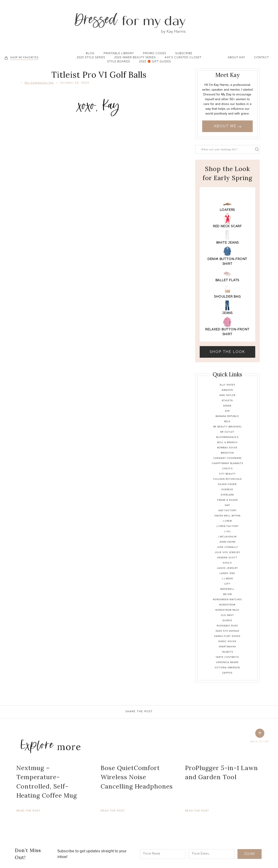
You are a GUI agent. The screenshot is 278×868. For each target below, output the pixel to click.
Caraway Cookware (227, 458)
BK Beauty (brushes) (227, 427)
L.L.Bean (227, 578)
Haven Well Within (227, 516)
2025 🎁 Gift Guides (155, 62)
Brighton (227, 453)
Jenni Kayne (227, 542)
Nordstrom (227, 605)
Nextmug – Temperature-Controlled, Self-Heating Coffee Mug (47, 782)
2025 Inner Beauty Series (135, 58)
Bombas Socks (227, 448)
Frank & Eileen (227, 500)
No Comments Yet (39, 83)
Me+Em (227, 594)
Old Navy (227, 615)
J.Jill (227, 531)
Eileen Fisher (227, 484)
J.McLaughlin (227, 537)
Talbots (227, 652)
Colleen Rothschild (227, 479)
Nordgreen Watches (227, 599)
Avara (227, 406)
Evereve (227, 489)
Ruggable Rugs (227, 626)
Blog (90, 54)
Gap (227, 505)
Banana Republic (227, 416)
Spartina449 (227, 647)
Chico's (227, 468)
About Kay (236, 58)
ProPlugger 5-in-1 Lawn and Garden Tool (222, 772)
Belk (227, 421)
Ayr (227, 411)
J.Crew (227, 521)
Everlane (227, 495)
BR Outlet (227, 432)
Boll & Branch (227, 442)
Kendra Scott (227, 558)
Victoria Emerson (227, 668)
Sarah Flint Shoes (227, 636)
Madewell (227, 589)
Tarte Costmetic (227, 657)
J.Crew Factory (227, 526)
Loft (227, 584)
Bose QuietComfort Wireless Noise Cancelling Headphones (137, 777)
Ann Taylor (227, 395)
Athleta (227, 400)
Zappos (227, 673)
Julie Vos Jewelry (227, 552)
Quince (227, 620)
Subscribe (184, 54)
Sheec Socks (227, 641)
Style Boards (119, 62)
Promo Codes (155, 54)
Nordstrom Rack (227, 610)
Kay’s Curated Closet (183, 58)
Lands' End (227, 573)
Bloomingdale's (227, 437)
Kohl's (227, 563)
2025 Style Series (91, 58)
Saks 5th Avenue (227, 631)
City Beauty (227, 474)
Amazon (227, 390)
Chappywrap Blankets (227, 463)
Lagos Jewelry (227, 568)
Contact (261, 58)
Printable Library (119, 54)
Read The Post (28, 811)
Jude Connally (227, 547)
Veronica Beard (227, 662)
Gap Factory (227, 510)
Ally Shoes (227, 385)
